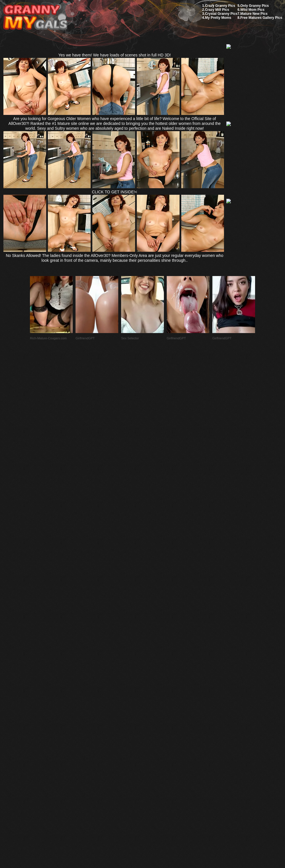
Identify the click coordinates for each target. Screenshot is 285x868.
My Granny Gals (35, 18)
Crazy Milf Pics (217, 10)
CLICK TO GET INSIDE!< (114, 192)
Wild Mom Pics (252, 10)
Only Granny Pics (255, 6)
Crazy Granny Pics (220, 6)
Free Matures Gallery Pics (261, 18)
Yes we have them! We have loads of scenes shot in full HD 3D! (115, 55)
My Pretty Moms (218, 18)
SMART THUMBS (153, 734)
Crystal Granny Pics (221, 14)
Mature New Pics (254, 14)
